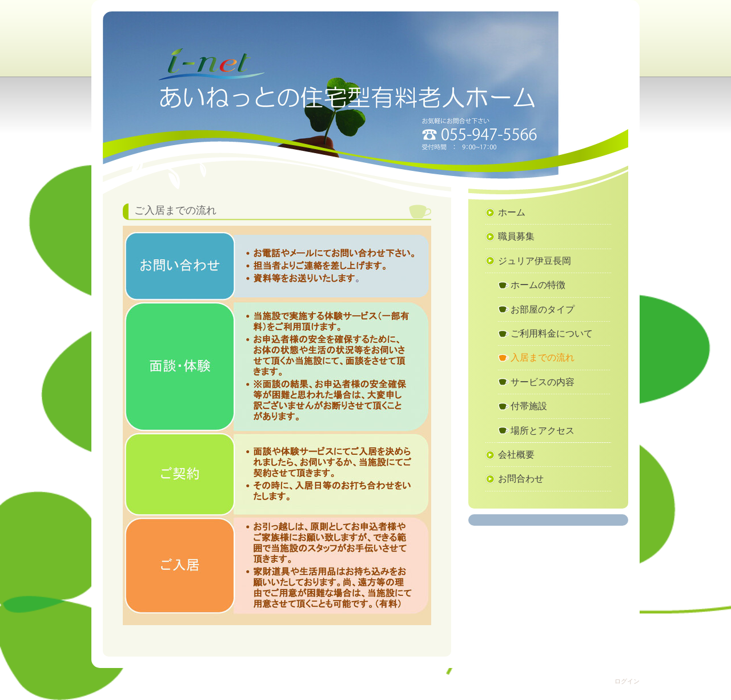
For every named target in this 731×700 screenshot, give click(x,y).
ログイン (627, 681)
